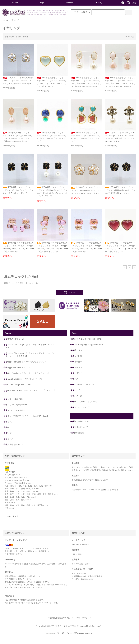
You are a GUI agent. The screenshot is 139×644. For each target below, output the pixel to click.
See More (69, 293)
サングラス (77, 396)
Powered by (69, 634)
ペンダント (77, 367)
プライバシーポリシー (81, 618)
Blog (134, 3)
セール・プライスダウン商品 (85, 402)
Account (15, 3)
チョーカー (77, 362)
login (42, 3)
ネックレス (77, 356)
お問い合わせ (78, 433)
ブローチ (76, 390)
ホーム (5, 20)
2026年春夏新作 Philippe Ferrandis (87, 339)
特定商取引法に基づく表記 (59, 618)
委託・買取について (81, 421)
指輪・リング (78, 350)
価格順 (18, 37)
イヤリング (14, 20)
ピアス (75, 379)
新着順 (26, 37)
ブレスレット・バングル (83, 384)
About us (69, 3)
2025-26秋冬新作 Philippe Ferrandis (88, 345)
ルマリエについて (80, 427)
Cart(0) (97, 3)
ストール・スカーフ (81, 407)
